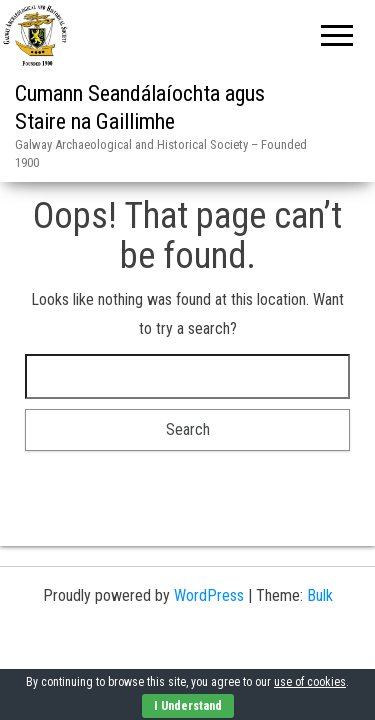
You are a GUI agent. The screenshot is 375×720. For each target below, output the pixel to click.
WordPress (209, 595)
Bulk (320, 595)
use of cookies (310, 682)
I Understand (188, 706)
